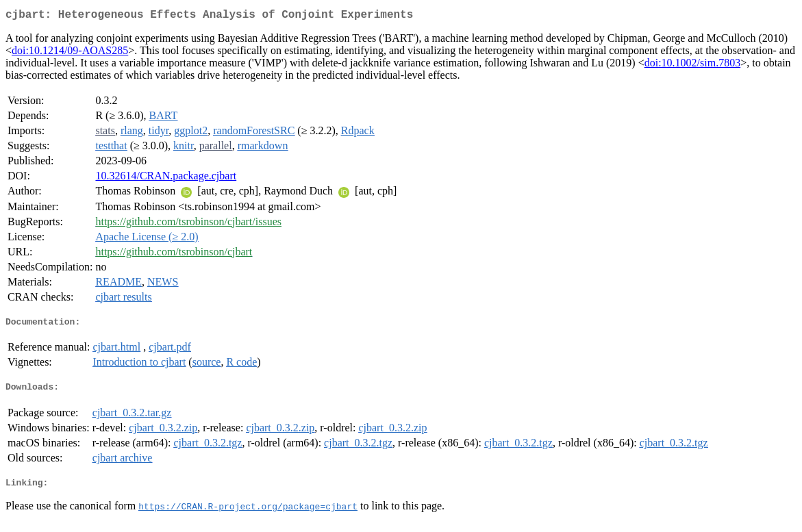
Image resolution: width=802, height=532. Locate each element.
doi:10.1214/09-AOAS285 (70, 53)
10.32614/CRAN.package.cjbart (166, 178)
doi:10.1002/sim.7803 (692, 65)
